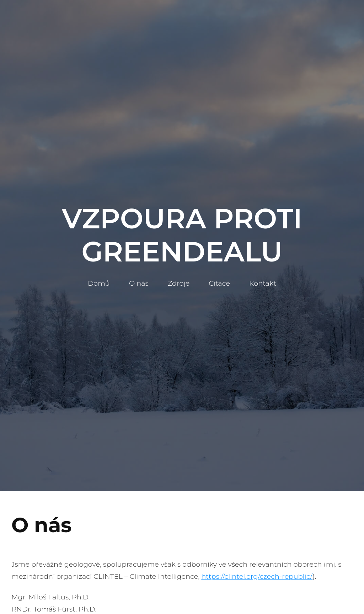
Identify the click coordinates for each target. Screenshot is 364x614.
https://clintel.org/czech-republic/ (257, 576)
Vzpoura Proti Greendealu (182, 235)
